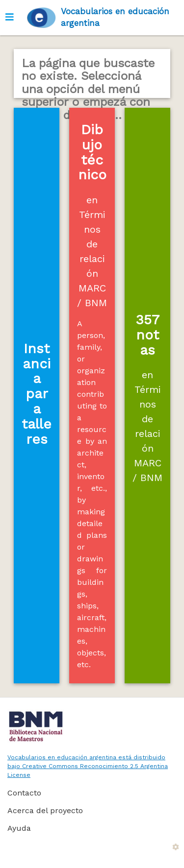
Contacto (24, 793)
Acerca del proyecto (45, 810)
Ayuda (19, 828)
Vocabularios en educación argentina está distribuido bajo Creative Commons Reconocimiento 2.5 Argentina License (88, 766)
